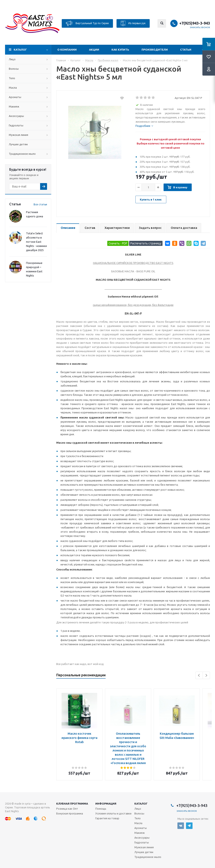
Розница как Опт (67, 809)
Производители (155, 50)
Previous (199, 675)
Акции (94, 50)
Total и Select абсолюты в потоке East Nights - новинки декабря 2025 (36, 242)
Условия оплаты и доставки (113, 813)
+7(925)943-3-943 (195, 23)
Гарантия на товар (107, 818)
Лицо (12, 59)
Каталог (20, 50)
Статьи (186, 50)
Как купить (120, 50)
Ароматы (15, 97)
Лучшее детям (18, 144)
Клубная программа (72, 804)
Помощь (101, 809)
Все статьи (40, 204)
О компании (67, 50)
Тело (12, 78)
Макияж (14, 106)
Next (206, 675)
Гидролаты (16, 125)
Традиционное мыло (22, 154)
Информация (106, 804)
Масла (13, 88)
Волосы (14, 69)
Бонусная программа (70, 813)
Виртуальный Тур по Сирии (87, 23)
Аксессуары (16, 116)
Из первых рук (133, 23)
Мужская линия (18, 135)
